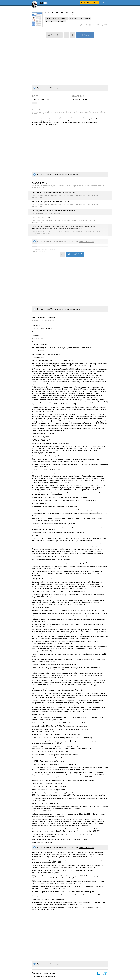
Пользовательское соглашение (43, 973)
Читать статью (75, 254)
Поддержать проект (89, 3)
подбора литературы (87, 848)
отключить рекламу (72, 88)
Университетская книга (40, 99)
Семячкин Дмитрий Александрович (56, 19)
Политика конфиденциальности (43, 976)
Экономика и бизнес (80, 99)
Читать (85, 35)
